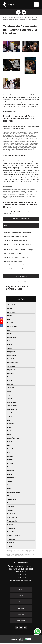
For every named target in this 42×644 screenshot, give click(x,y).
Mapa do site (21, 620)
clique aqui (25, 212)
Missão (21, 602)
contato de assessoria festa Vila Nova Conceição (19, 250)
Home (21, 589)
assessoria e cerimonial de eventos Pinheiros (18, 233)
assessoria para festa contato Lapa (15, 261)
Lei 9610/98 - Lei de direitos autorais (15, 556)
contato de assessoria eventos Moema (16, 240)
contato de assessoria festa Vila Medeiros (16, 257)
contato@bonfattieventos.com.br (21, 581)
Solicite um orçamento (21, 219)
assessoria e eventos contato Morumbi (16, 237)
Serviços (21, 608)
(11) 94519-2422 (15, 212)
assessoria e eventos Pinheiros (13, 254)
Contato (21, 614)
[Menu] (36, 5)
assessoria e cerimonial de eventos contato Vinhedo (20, 265)
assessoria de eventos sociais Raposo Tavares (18, 269)
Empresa (21, 596)
